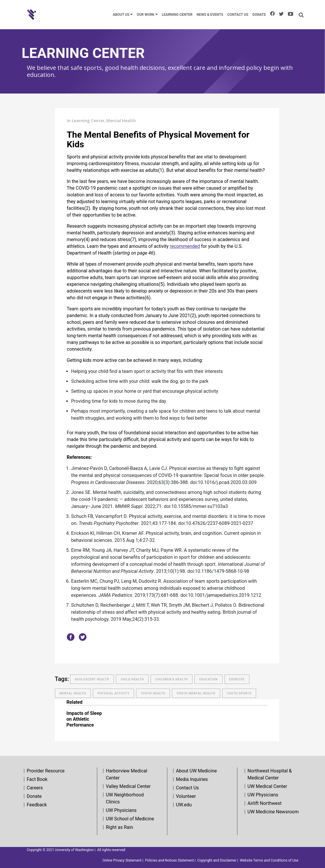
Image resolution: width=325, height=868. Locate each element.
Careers (35, 788)
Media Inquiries (192, 779)
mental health (73, 693)
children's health (172, 679)
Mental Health (121, 121)
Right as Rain (120, 827)
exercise (237, 679)
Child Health (132, 679)
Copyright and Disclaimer (217, 860)
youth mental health (196, 693)
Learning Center (88, 121)
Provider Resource (46, 771)
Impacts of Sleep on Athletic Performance (84, 719)
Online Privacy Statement (122, 860)
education (208, 679)
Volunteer (186, 796)
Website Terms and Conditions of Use (269, 860)
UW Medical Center (267, 786)
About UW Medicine (197, 771)
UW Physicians (121, 810)
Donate (34, 796)
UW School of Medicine (130, 819)
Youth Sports (239, 693)
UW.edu (184, 805)
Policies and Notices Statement (170, 860)
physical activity (114, 693)
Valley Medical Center (128, 786)
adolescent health (92, 679)
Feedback (37, 805)
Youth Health (153, 693)
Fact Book (37, 779)
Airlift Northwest (265, 803)
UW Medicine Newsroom (273, 812)
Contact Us (188, 788)
